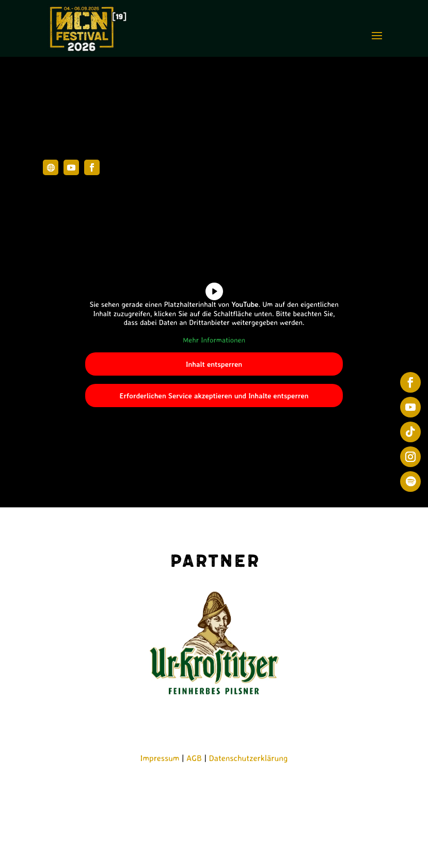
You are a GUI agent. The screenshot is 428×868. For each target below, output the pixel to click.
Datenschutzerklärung (249, 758)
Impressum (160, 758)
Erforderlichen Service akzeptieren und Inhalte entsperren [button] (214, 396)
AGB (194, 758)
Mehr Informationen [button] (214, 340)
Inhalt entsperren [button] (214, 365)
